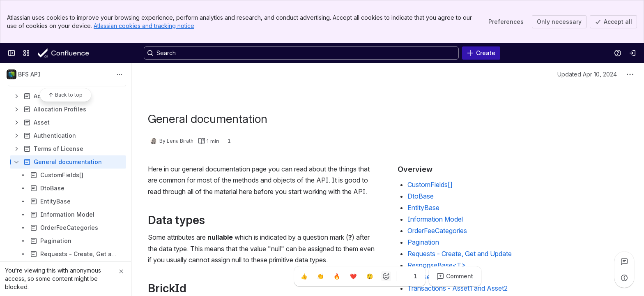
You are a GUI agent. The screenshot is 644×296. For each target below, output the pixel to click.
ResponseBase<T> (437, 265)
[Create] (481, 53)
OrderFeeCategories (437, 231)
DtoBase (421, 196)
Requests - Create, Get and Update (460, 254)
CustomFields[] (430, 185)
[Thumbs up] (304, 276)
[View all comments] (624, 261)
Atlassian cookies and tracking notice (144, 26)
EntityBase (423, 208)
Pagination (423, 242)
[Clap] (320, 276)
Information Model (435, 219)
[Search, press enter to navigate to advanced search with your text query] (301, 53)
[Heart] (353, 276)
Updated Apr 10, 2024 (587, 74)
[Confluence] (70, 53)
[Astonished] (370, 276)
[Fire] (337, 276)
